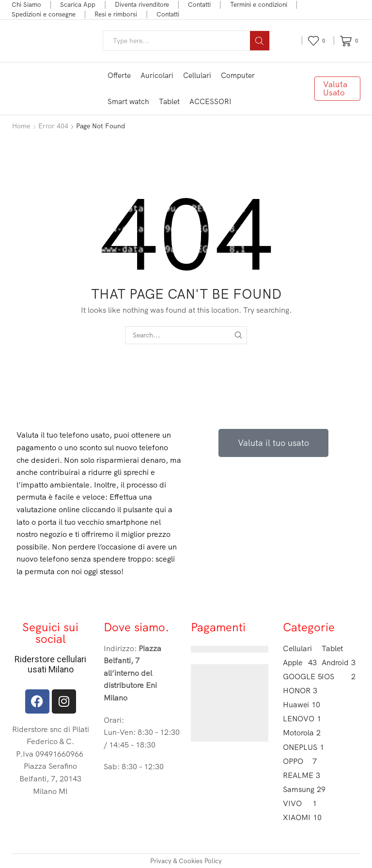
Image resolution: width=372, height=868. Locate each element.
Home (21, 126)
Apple (300, 662)
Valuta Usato (335, 88)
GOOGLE (300, 677)
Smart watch (128, 101)
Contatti (199, 4)
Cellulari (197, 75)
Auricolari (157, 75)
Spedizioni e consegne (44, 14)
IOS (339, 677)
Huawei (300, 705)
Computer (238, 75)
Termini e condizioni (259, 4)
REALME (300, 775)
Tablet (169, 101)
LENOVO (300, 719)
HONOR (300, 691)
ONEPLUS (300, 747)
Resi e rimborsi (116, 14)
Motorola (300, 733)
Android (339, 662)
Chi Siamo (26, 4)
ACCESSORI (210, 101)
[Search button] (260, 41)
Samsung (300, 789)
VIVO (300, 803)
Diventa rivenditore (142, 4)
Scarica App (78, 4)
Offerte (119, 75)
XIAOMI (300, 817)
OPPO (300, 761)
